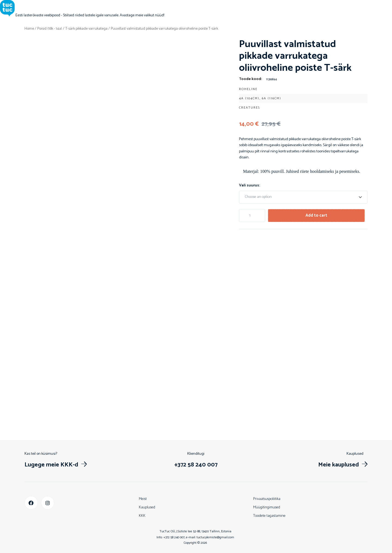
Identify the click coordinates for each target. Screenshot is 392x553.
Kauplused (147, 507)
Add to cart (318, 215)
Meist (143, 499)
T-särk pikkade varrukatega (86, 29)
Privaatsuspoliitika (267, 499)
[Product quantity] (253, 215)
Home (29, 29)
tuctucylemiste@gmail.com (215, 537)
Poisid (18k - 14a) (50, 29)
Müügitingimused (267, 507)
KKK (142, 516)
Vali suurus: (249, 185)
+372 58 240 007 (174, 537)
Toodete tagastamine (269, 516)
